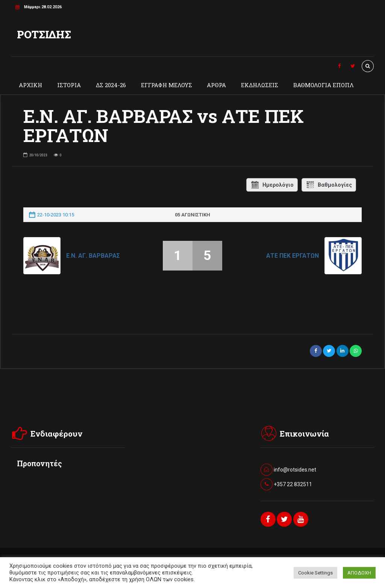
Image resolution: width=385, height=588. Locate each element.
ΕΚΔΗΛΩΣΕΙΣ (260, 85)
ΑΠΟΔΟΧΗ (359, 573)
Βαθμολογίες (329, 185)
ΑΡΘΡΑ (216, 85)
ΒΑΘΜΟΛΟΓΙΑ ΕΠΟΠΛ (324, 85)
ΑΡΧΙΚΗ (30, 85)
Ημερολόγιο (272, 185)
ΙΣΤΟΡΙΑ (69, 85)
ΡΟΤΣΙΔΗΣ (44, 34)
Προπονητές (39, 463)
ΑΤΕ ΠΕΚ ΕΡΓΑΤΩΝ (293, 256)
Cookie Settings (315, 573)
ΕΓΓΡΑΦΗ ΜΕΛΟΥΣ (167, 85)
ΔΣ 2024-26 (111, 85)
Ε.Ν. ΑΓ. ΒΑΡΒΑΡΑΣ (93, 256)
